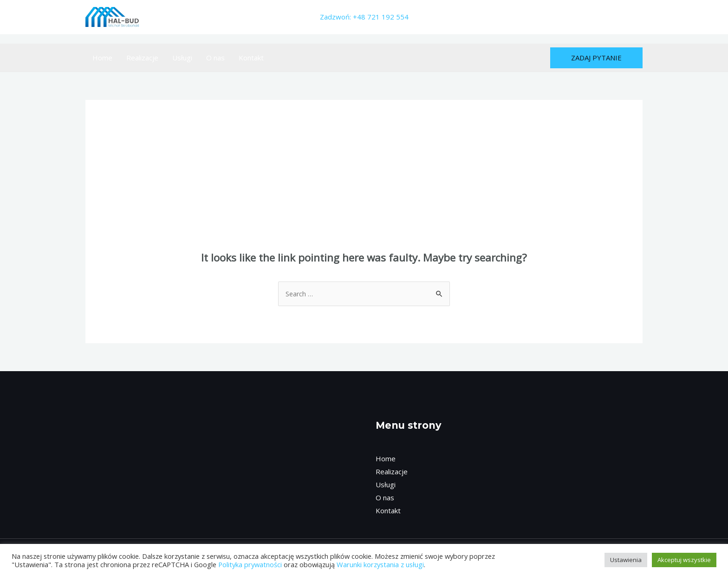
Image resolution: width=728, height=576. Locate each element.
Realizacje (142, 58)
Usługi (182, 58)
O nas (215, 58)
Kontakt (251, 58)
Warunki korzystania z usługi (380, 564)
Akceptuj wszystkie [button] (684, 560)
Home (102, 58)
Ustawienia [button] (626, 560)
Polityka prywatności (250, 564)
